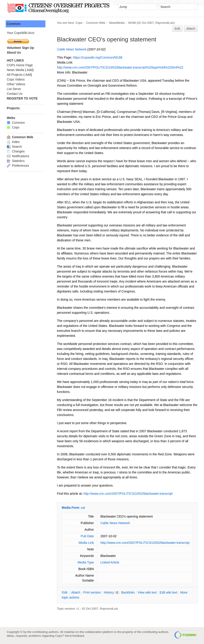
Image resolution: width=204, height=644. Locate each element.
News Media (15, 70)
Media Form (71, 508)
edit (83, 508)
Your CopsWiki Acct (21, 33)
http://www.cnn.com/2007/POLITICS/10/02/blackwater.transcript (128, 494)
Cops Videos (16, 79)
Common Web (96, 23)
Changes (16, 151)
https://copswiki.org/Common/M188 (98, 57)
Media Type (86, 562)
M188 (132, 23)
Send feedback (75, 636)
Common (14, 24)
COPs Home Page (20, 65)
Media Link (86, 543)
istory (109, 592)
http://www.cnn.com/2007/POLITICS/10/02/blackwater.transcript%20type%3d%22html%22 (120, 67)
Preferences (18, 166)
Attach (191, 29)
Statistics (16, 161)
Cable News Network (72, 49)
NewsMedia (117, 23)
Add (30, 70)
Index (13, 142)
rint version (92, 592)
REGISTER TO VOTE (22, 98)
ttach (76, 592)
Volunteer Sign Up (20, 48)
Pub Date (87, 536)
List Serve (14, 89)
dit (65, 592)
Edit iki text (169, 592)
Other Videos (16, 84)
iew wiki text (147, 592)
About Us (14, 52)
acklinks (128, 592)
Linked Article (110, 562)
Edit (177, 29)
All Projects (15, 75)
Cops (79, 23)
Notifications (18, 156)
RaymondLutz (165, 23)
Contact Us (15, 94)
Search (14, 147)
